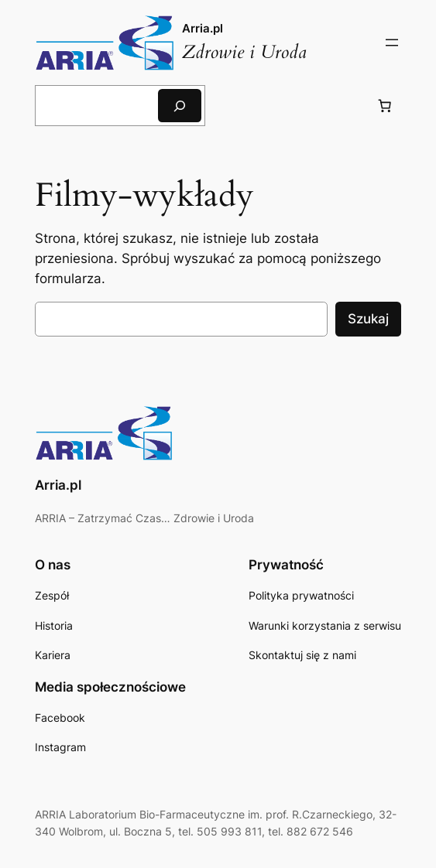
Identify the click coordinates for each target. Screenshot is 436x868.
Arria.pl (203, 28)
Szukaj (368, 319)
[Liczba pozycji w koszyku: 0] (385, 106)
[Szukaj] (180, 106)
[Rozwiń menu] (392, 43)
